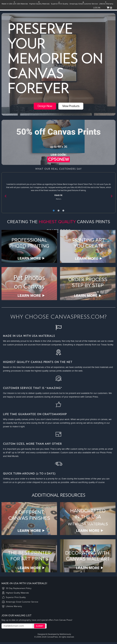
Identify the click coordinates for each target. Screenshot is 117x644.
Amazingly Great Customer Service (22, 602)
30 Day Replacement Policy (19, 588)
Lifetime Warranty (14, 606)
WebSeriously (65, 634)
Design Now (45, 106)
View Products (71, 106)
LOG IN (97, 8)
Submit (40, 626)
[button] (10, 193)
